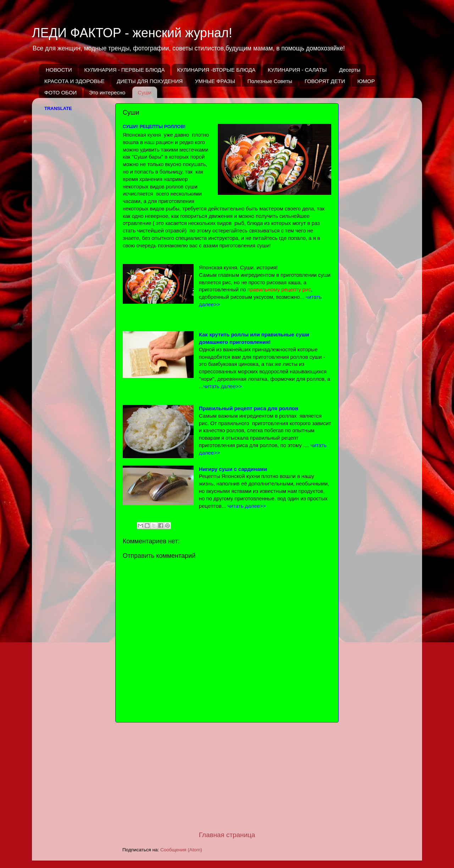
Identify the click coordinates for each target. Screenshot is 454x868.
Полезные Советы (270, 81)
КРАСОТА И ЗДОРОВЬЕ (74, 81)
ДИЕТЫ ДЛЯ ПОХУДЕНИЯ (150, 81)
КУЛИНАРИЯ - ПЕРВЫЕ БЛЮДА (124, 70)
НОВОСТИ (59, 70)
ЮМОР (366, 81)
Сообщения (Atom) (181, 850)
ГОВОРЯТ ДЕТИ (325, 81)
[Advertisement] (227, 776)
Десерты (350, 70)
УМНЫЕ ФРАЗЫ (215, 81)
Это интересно (107, 92)
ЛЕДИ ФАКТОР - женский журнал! (132, 33)
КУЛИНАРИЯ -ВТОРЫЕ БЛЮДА (216, 70)
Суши (145, 92)
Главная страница (227, 835)
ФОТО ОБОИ (60, 92)
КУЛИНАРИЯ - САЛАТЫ (297, 70)
